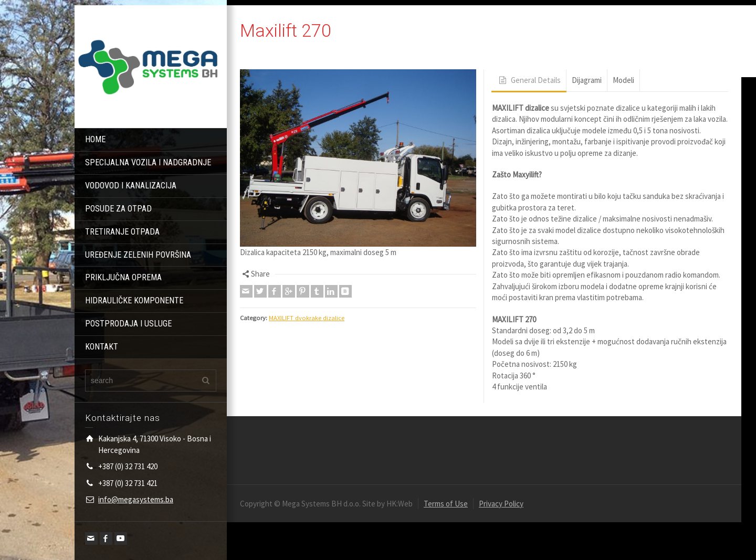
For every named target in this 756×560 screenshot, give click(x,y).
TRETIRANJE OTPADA (122, 232)
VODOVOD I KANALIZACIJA (131, 186)
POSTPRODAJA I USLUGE (128, 324)
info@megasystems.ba (136, 499)
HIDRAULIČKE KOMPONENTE (134, 300)
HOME (95, 139)
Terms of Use (446, 504)
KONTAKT (102, 347)
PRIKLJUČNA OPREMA (123, 277)
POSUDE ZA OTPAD (118, 209)
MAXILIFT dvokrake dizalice (307, 318)
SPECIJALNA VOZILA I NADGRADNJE (148, 162)
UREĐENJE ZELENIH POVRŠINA (138, 255)
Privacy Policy (501, 504)
